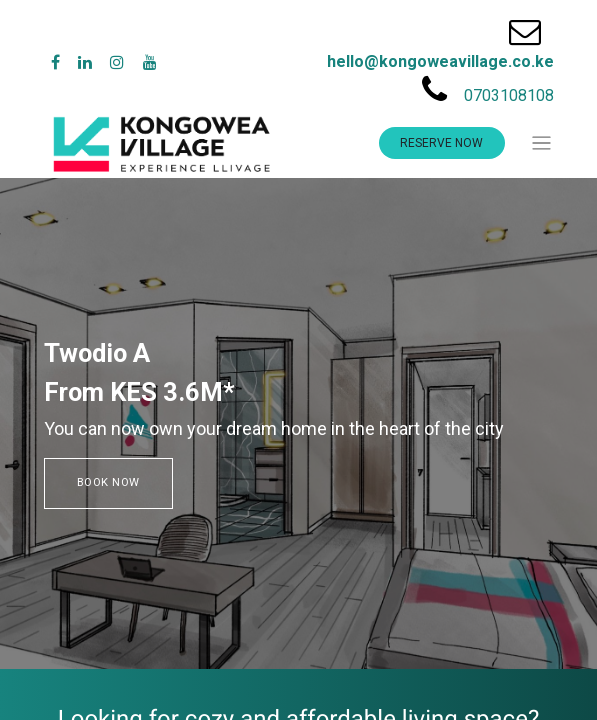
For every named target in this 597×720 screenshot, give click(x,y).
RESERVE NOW (441, 143)
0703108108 (509, 95)
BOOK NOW (109, 482)
